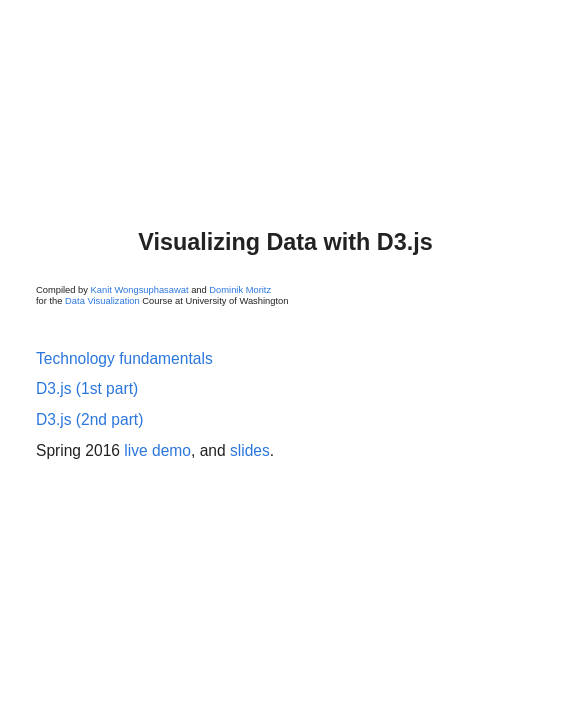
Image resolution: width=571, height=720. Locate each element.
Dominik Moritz (240, 290)
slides (250, 450)
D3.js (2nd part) (89, 419)
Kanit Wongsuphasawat (140, 290)
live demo (157, 450)
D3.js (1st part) (87, 388)
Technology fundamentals (124, 358)
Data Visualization (102, 301)
